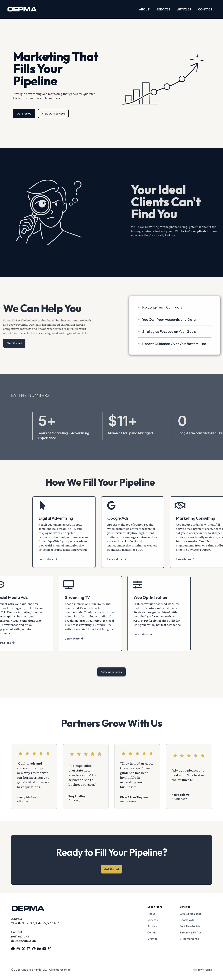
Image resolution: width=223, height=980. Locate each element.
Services (163, 9)
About (144, 9)
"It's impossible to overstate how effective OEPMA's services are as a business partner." (82, 819)
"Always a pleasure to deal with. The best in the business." (188, 819)
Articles (184, 9)
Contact (205, 9)
